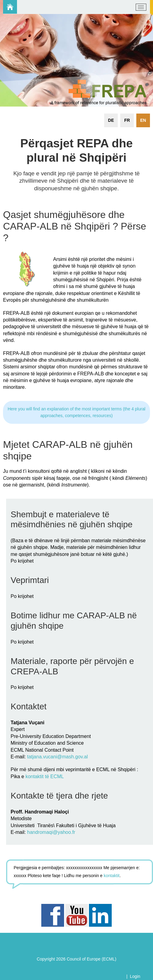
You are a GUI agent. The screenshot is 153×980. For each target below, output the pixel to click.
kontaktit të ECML (45, 776)
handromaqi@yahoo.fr (51, 832)
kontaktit (112, 876)
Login (135, 976)
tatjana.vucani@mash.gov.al (57, 757)
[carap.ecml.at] (12, 7)
